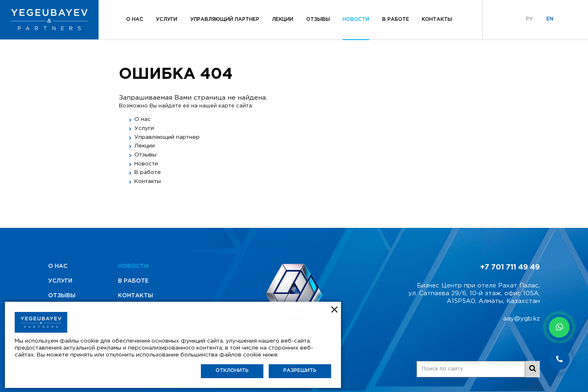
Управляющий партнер (225, 19)
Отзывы (318, 19)
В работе (396, 19)
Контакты (437, 19)
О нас (135, 19)
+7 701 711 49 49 (510, 267)
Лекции (283, 19)
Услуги (167, 19)
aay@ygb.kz (521, 319)
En (550, 19)
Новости (356, 19)
